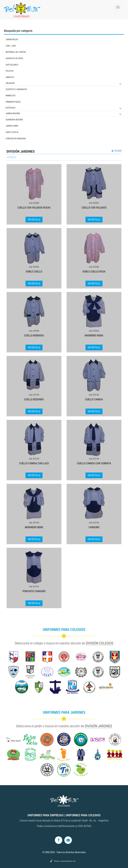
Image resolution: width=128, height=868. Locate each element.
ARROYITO (10, 77)
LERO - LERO (11, 46)
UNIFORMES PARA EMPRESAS (45, 815)
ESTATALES (11, 108)
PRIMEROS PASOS (13, 102)
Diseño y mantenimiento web (65, 861)
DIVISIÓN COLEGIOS (100, 643)
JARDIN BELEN (12, 39)
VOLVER (116, 151)
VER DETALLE (34, 220)
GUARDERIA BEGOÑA (14, 120)
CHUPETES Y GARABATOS (16, 89)
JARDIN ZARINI (12, 126)
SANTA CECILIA (12, 132)
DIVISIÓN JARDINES (98, 726)
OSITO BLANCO (12, 65)
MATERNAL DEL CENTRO (16, 52)
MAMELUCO (11, 95)
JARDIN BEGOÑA (13, 113)
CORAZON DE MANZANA (16, 139)
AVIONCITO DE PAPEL (14, 58)
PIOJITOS (9, 71)
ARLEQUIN (10, 83)
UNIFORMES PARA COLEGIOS (83, 815)
